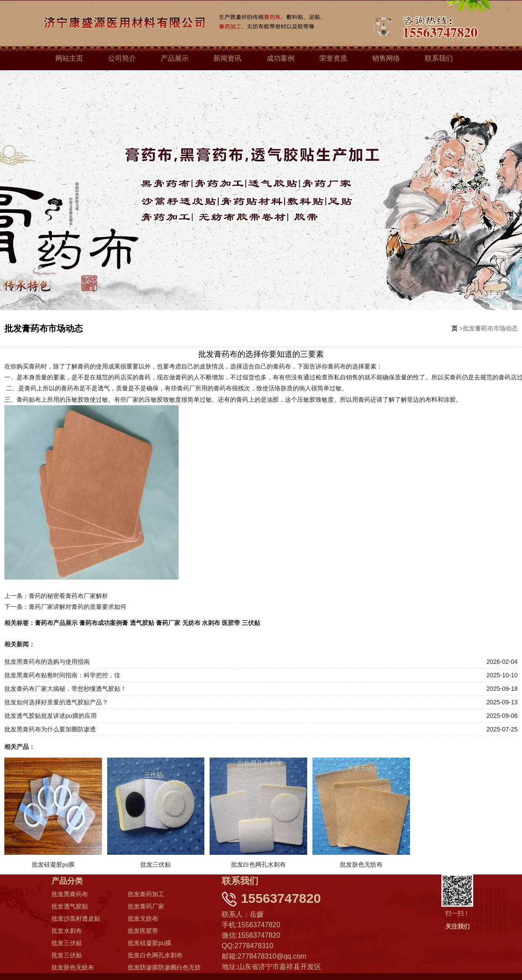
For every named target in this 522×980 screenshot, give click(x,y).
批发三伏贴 (67, 942)
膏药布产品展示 (56, 622)
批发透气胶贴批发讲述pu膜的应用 (51, 715)
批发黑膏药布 (70, 894)
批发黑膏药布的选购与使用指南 (47, 661)
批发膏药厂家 (146, 906)
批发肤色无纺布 (73, 967)
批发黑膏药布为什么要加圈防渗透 (50, 728)
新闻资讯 (227, 58)
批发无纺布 (143, 918)
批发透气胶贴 (70, 906)
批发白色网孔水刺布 (155, 955)
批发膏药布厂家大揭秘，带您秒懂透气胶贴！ (65, 688)
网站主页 (69, 58)
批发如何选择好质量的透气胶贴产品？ (56, 701)
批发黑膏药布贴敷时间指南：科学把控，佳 (62, 674)
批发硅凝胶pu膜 (149, 942)
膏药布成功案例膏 (104, 622)
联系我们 (439, 58)
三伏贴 (251, 622)
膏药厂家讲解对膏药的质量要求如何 (78, 606)
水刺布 (211, 622)
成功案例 (281, 58)
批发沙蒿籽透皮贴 (76, 918)
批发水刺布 (67, 930)
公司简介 (122, 58)
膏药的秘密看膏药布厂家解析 (68, 595)
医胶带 (231, 622)
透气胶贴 (142, 622)
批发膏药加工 (146, 894)
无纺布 (191, 622)
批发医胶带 (143, 930)
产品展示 (175, 58)
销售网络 (386, 58)
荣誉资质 (333, 58)
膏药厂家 (168, 622)
